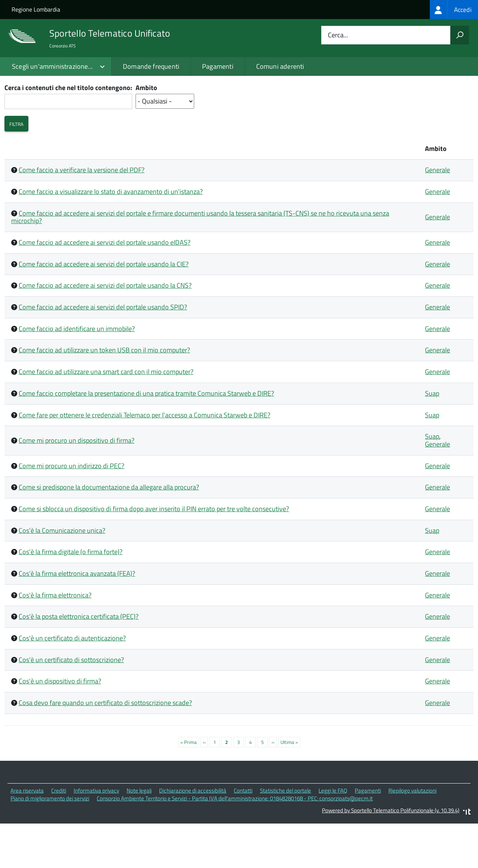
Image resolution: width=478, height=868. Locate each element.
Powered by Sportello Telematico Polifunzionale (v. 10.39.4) (391, 855)
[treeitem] (454, 10)
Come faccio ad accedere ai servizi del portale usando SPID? (103, 352)
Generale (437, 215)
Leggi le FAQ (333, 835)
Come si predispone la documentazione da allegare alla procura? (109, 532)
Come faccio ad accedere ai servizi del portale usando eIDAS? (105, 287)
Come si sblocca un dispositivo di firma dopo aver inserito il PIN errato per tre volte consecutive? (154, 554)
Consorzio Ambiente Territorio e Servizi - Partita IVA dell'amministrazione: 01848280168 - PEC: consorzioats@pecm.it (235, 843)
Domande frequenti (151, 66)
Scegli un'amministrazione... (52, 66)
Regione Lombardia (36, 9)
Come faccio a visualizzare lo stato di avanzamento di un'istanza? (111, 236)
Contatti (243, 835)
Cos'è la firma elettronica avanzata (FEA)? (77, 618)
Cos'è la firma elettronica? (55, 640)
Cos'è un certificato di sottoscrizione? (71, 705)
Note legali (139, 835)
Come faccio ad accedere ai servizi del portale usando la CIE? (104, 309)
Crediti (59, 835)
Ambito (146, 133)
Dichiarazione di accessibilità (193, 835)
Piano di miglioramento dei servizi (50, 843)
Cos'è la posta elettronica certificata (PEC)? (79, 662)
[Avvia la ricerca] (460, 35)
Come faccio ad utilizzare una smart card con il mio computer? (106, 416)
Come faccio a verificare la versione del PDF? (82, 215)
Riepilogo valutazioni (412, 835)
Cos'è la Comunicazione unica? (62, 575)
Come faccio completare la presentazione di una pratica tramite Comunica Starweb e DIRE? (146, 438)
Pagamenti (218, 66)
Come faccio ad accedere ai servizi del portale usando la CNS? (105, 330)
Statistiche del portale (285, 835)
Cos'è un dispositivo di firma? (60, 726)
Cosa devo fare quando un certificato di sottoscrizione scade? (105, 747)
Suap (432, 438)
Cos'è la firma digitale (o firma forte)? (71, 597)
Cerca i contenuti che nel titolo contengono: (68, 133)
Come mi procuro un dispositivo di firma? (77, 485)
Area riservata (27, 835)
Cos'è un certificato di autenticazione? (72, 683)
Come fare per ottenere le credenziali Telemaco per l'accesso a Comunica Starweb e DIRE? (145, 460)
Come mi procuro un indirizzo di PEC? (72, 511)
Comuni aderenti (280, 66)
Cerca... (338, 35)
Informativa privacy (96, 835)
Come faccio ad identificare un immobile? (77, 373)
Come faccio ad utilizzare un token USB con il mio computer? (104, 395)
